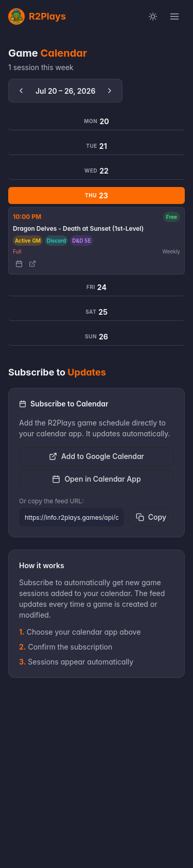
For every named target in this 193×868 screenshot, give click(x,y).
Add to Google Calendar (97, 456)
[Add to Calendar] (19, 264)
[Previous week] (21, 91)
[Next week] (110, 91)
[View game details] (32, 264)
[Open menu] (174, 16)
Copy (151, 517)
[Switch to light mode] (153, 16)
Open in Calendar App (96, 479)
